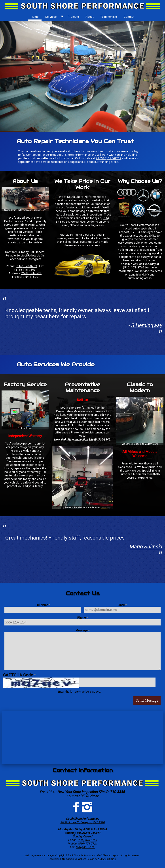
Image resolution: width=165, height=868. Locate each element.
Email (122, 605)
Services (51, 17)
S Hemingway (147, 325)
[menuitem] (35, 17)
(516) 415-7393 (25, 270)
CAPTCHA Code (19, 675)
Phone (82, 618)
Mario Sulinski (146, 547)
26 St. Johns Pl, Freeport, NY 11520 (27, 275)
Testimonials (109, 17)
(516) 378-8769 (26, 266)
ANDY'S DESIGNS (107, 859)
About (90, 17)
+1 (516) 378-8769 (109, 158)
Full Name (43, 605)
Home (35, 17)
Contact (129, 17)
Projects (73, 17)
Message (82, 630)
